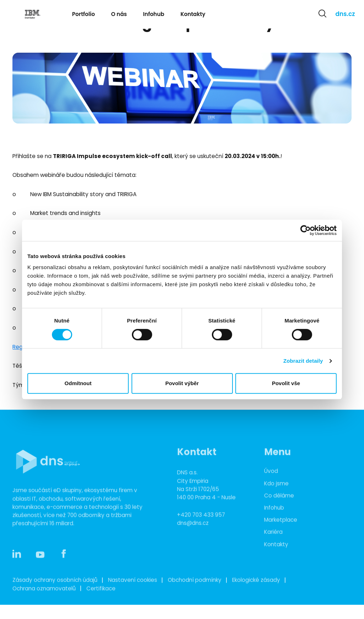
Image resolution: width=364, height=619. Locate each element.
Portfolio (84, 14)
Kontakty (193, 14)
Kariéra (273, 542)
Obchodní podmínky (195, 589)
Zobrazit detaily (303, 361)
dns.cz (345, 14)
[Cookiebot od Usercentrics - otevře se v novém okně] (306, 230)
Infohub (154, 14)
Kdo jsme (276, 493)
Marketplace (281, 529)
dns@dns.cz (193, 532)
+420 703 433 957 (201, 524)
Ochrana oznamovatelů (44, 598)
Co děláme (279, 505)
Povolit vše (286, 383)
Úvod (271, 480)
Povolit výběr (182, 383)
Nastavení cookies (133, 589)
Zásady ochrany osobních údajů (55, 589)
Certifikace (101, 598)
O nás (119, 14)
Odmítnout (78, 383)
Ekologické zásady (256, 589)
